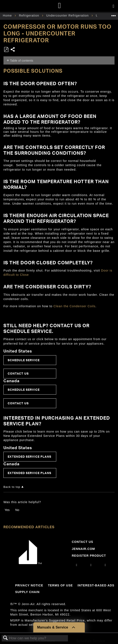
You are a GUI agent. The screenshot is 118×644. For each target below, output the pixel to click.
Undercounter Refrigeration (68, 16)
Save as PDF (6, 50)
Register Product (89, 556)
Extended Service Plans (29, 456)
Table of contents (22, 61)
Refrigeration (30, 16)
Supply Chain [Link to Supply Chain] (27, 592)
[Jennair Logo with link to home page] (30, 563)
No (17, 510)
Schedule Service (24, 360)
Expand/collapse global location (114, 14)
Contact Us (18, 373)
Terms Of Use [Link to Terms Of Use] (60, 585)
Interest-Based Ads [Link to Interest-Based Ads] (96, 585)
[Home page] (60, 6)
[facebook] (91, 565)
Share (13, 50)
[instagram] (77, 565)
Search (6, 638)
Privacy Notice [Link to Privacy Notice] (29, 585)
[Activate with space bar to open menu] (113, 6)
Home (8, 16)
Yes (7, 510)
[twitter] (105, 565)
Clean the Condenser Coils (74, 306)
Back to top (12, 487)
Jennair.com (83, 549)
